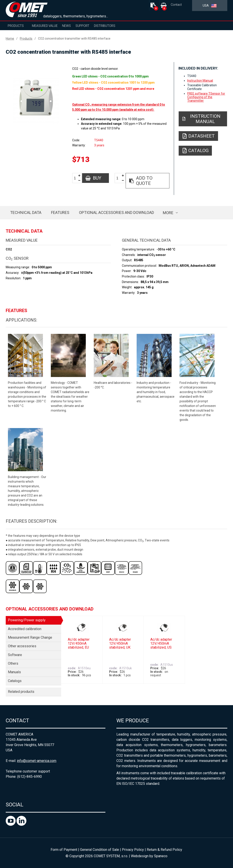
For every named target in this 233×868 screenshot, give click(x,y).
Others (13, 663)
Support (82, 26)
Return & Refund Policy (164, 850)
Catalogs (15, 681)
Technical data (26, 212)
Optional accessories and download (116, 212)
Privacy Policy (133, 850)
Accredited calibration (25, 629)
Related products (21, 692)
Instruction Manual (200, 81)
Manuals (14, 672)
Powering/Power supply (27, 620)
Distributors (105, 26)
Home (10, 39)
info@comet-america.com (37, 761)
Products (16, 26)
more (168, 213)
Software (15, 655)
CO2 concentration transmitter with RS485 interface (74, 39)
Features (60, 212)
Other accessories (22, 646)
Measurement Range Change (30, 637)
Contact (176, 5)
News (66, 26)
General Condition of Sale (100, 850)
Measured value (45, 26)
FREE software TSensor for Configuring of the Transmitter (206, 97)
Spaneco (161, 856)
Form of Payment (64, 850)
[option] (36, 101)
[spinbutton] (77, 178)
